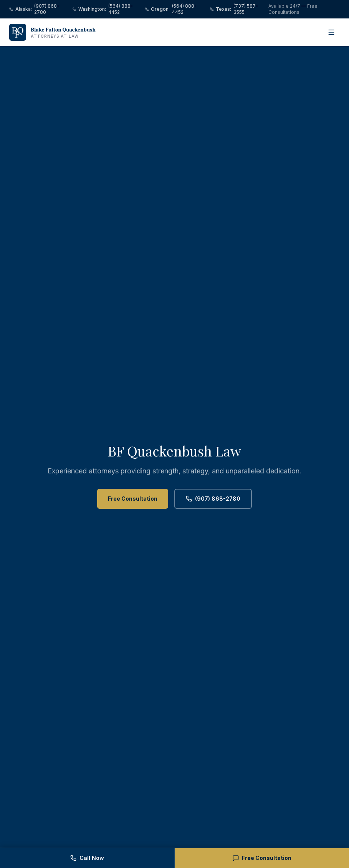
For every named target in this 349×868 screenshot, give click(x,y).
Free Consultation (133, 499)
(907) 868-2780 (213, 499)
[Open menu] (331, 32)
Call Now (87, 858)
